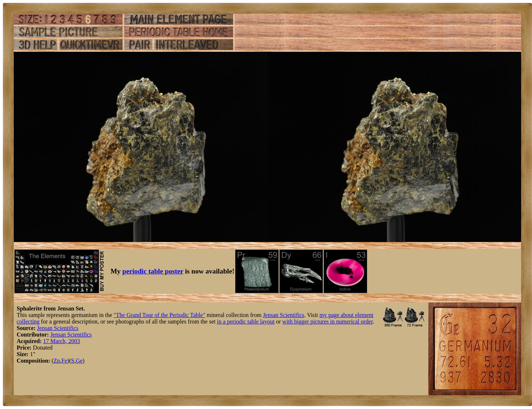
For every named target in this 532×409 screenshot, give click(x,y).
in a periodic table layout (246, 322)
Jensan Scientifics (283, 315)
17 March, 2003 (62, 341)
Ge (79, 361)
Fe (65, 361)
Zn (57, 361)
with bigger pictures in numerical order (327, 322)
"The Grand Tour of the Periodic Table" (159, 315)
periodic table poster (153, 271)
